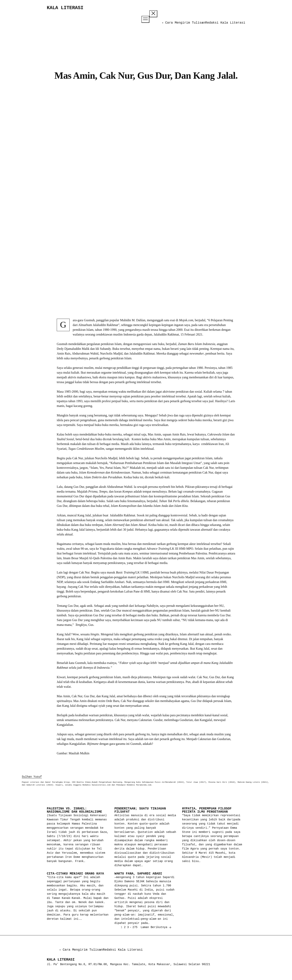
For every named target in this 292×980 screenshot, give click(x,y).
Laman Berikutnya (156, 927)
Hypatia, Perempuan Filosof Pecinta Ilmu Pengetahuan (207, 810)
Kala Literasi (65, 8)
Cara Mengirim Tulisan (185, 23)
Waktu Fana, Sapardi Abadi (138, 874)
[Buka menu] (145, 19)
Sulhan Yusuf (32, 777)
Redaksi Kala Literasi (225, 23)
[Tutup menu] (153, 14)
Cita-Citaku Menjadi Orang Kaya (75, 874)
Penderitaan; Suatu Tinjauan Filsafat (140, 810)
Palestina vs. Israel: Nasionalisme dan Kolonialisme (74, 810)
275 (135, 927)
